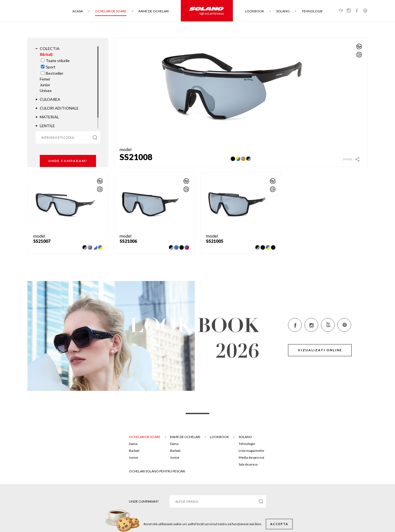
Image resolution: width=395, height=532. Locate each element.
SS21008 (136, 157)
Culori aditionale (59, 108)
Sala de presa (248, 464)
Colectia (50, 48)
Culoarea (50, 99)
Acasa (78, 11)
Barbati (134, 451)
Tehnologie (312, 11)
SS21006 (128, 241)
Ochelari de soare (111, 11)
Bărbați (46, 54)
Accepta (279, 524)
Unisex (46, 90)
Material (49, 117)
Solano (283, 11)
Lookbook (255, 11)
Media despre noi (251, 457)
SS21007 (42, 241)
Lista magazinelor (252, 451)
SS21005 (215, 241)
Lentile (47, 126)
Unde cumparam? (68, 161)
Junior (45, 85)
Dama (133, 444)
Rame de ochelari (154, 11)
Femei (45, 79)
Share (348, 159)
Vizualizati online (320, 350)
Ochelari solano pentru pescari (157, 471)
